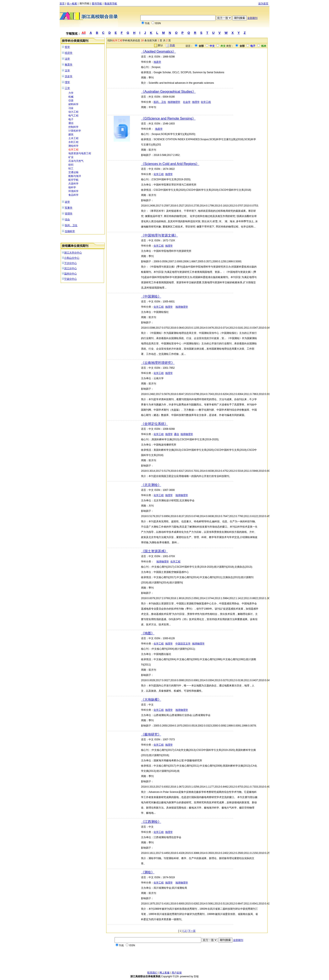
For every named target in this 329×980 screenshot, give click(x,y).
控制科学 (73, 127)
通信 (71, 123)
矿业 (71, 157)
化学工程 (73, 150)
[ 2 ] (185, 931)
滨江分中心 (70, 268)
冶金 (71, 108)
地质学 (157, 62)
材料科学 (73, 104)
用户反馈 (177, 973)
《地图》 (148, 633)
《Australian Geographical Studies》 (168, 92)
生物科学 (70, 231)
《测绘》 (148, 872)
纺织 (71, 165)
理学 (67, 82)
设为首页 (263, 4)
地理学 (196, 102)
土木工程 (73, 138)
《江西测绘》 (151, 822)
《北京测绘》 (151, 485)
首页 (62, 4)
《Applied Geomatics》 (158, 52)
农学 (67, 202)
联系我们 (152, 973)
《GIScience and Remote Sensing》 (168, 118)
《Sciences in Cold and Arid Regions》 (170, 164)
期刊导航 (85, 4)
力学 (71, 93)
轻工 (71, 169)
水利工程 (73, 142)
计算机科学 (75, 131)
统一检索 (72, 4)
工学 (67, 88)
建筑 (71, 135)
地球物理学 (174, 102)
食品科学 (73, 195)
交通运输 (73, 172)
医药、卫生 (71, 225)
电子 (71, 119)
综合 (67, 220)
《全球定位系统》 (154, 424)
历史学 (69, 76)
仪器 (71, 101)
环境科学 (73, 191)
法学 (67, 59)
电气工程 (73, 116)
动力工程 (73, 112)
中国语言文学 (183, 644)
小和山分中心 (72, 258)
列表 (172, 45)
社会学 (187, 102)
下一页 (192, 931)
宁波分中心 (70, 279)
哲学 (67, 47)
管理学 (69, 214)
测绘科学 (73, 146)
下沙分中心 (70, 263)
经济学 (69, 53)
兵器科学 (73, 184)
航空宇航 (73, 180)
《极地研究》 (151, 734)
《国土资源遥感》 (154, 551)
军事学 (69, 208)
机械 (71, 97)
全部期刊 (252, 18)
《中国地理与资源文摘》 (159, 235)
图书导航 (97, 4)
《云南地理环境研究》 (158, 363)
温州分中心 (70, 274)
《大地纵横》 (151, 700)
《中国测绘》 (151, 296)
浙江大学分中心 (73, 253)
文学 (67, 71)
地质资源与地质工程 (80, 153)
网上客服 (164, 973)
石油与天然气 (76, 161)
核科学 (72, 187)
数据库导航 (111, 4)
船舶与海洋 (75, 176)
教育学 (69, 65)
